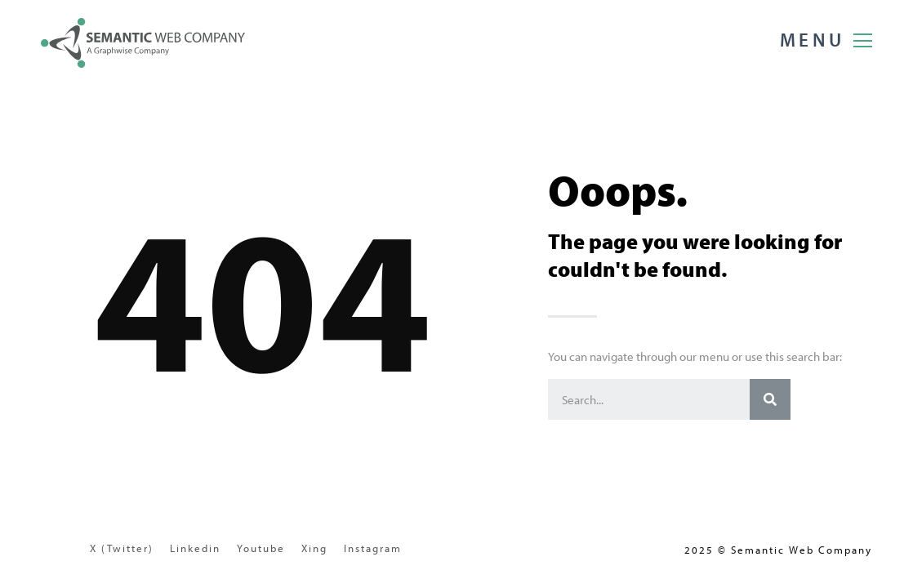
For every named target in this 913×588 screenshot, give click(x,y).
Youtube (261, 548)
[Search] (770, 399)
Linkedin (195, 548)
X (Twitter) (122, 548)
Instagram (373, 548)
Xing (314, 548)
